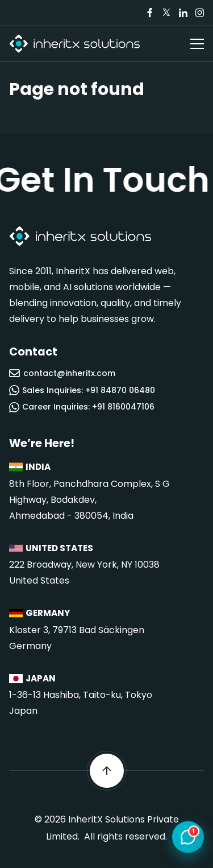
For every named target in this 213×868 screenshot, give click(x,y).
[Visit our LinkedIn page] (183, 13)
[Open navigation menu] (197, 44)
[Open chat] (188, 838)
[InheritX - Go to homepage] (74, 44)
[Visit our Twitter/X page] (166, 13)
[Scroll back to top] (107, 771)
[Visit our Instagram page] (199, 13)
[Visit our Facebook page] (150, 13)
